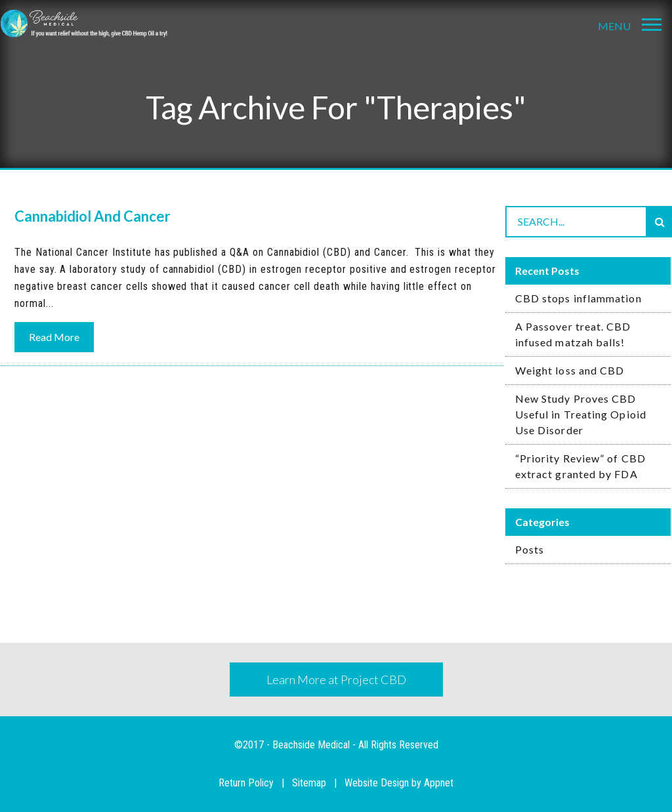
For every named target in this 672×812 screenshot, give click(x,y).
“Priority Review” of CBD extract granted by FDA (580, 466)
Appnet (439, 783)
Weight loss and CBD (570, 370)
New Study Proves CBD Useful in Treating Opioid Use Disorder (581, 414)
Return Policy (246, 783)
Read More (54, 337)
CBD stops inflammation (578, 298)
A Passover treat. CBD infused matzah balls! (573, 334)
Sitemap (309, 783)
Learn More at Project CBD (336, 680)
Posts (530, 549)
